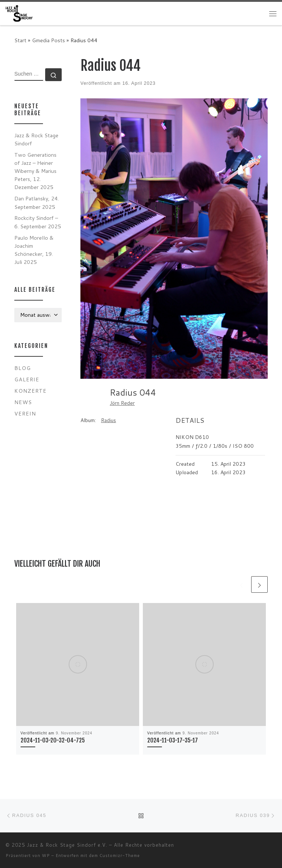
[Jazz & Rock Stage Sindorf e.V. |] (19, 13)
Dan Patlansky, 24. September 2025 (37, 202)
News (23, 402)
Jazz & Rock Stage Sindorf (36, 139)
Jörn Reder (122, 403)
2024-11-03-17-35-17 (173, 740)
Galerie (27, 379)
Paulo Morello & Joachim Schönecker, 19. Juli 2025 (34, 250)
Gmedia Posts (48, 40)
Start (20, 40)
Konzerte (30, 391)
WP (46, 856)
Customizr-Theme (120, 856)
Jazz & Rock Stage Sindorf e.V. (67, 845)
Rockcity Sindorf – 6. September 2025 (38, 222)
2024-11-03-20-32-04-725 (53, 740)
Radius (109, 420)
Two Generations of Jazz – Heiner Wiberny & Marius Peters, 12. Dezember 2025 (35, 171)
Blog (23, 368)
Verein (25, 413)
